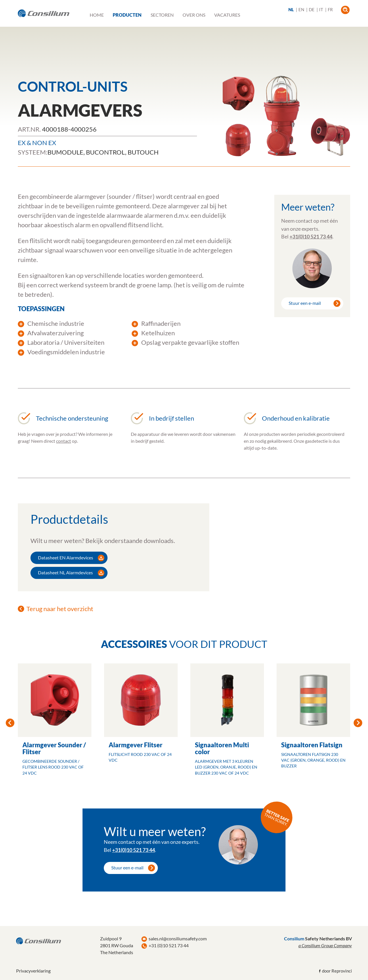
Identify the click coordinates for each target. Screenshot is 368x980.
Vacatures (227, 15)
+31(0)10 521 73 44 (311, 236)
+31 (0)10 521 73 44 (169, 945)
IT (321, 10)
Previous (10, 723)
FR (330, 10)
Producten (127, 15)
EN (301, 10)
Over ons (194, 15)
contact (64, 441)
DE (312, 10)
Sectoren (162, 15)
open (345, 10)
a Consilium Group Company (325, 945)
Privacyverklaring (33, 971)
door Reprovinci (337, 971)
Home (97, 15)
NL (291, 10)
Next (358, 723)
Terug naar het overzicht (60, 609)
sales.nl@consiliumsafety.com (178, 938)
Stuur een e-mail (305, 303)
